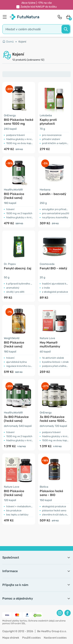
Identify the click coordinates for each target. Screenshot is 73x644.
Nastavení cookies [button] (55, 638)
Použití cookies (31, 638)
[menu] (6, 17)
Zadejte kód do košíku (39, 7)
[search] (36, 29)
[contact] (60, 17)
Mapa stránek (11, 638)
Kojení (22, 42)
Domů (8, 42)
